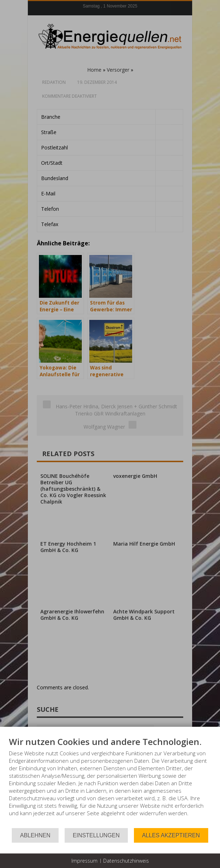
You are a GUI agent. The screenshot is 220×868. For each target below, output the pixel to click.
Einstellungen (96, 835)
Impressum (84, 861)
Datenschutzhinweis (126, 861)
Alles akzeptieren (171, 835)
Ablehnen (35, 835)
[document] (110, 782)
